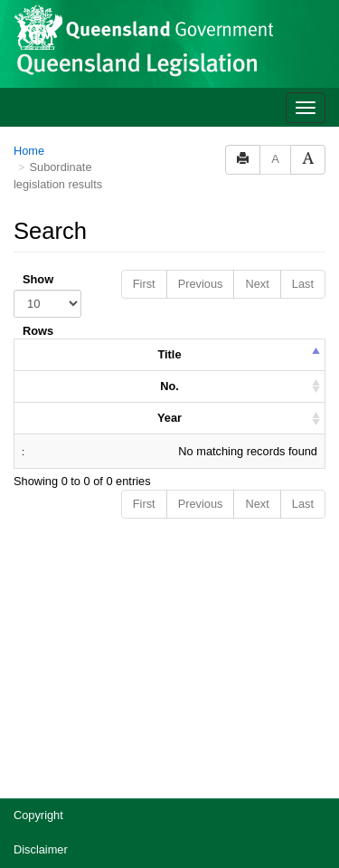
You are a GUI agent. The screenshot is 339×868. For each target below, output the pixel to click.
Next (257, 67)
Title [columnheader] (169, 138)
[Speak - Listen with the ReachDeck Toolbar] (292, 824)
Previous (201, 67)
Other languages (56, 771)
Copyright (38, 599)
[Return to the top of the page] (315, 782)
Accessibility (45, 702)
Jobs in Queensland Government (98, 736)
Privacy (33, 668)
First (144, 67)
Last (303, 67)
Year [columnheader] (169, 201)
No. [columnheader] (169, 170)
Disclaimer (41, 633)
